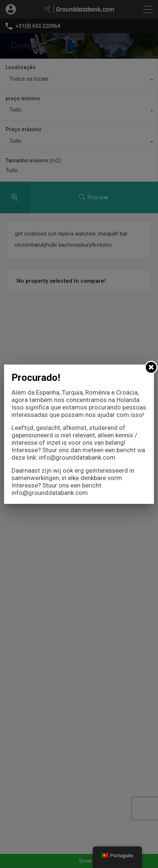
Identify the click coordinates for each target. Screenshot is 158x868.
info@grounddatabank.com (77, 457)
